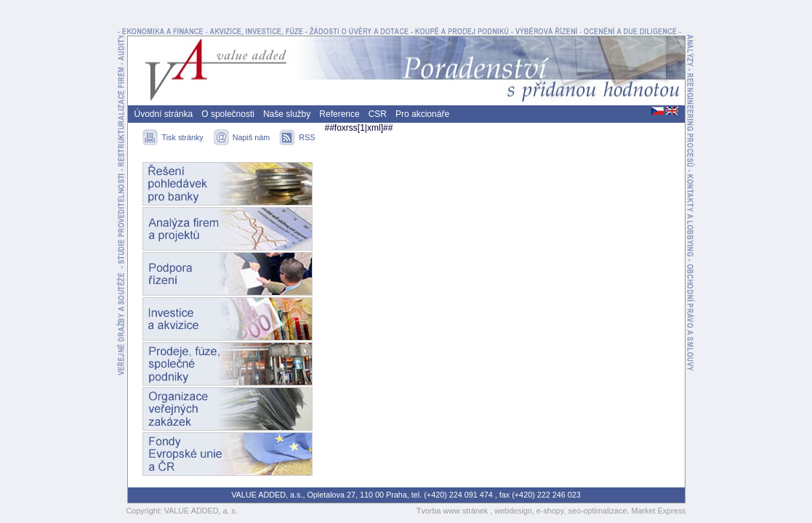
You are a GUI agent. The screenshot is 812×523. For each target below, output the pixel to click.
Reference (339, 114)
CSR (378, 114)
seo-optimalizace (597, 511)
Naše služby (287, 114)
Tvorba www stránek (453, 511)
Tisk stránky (184, 137)
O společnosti (228, 114)
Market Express (659, 511)
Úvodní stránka (164, 114)
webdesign (513, 511)
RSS (307, 137)
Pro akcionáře (422, 114)
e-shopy (550, 511)
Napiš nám (253, 137)
